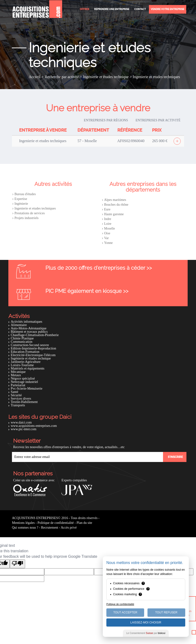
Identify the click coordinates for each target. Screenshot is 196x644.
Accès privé (69, 528)
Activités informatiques (27, 322)
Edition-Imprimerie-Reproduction (33, 348)
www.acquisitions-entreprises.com (34, 426)
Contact (140, 9)
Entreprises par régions (106, 120)
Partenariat (18, 385)
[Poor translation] (17, 564)
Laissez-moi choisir (146, 623)
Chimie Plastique (22, 338)
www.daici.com (21, 422)
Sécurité (16, 395)
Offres (84, 9)
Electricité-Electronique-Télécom (33, 355)
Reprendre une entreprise (112, 9)
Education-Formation (25, 352)
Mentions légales (23, 523)
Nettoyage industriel (24, 382)
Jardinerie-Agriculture (26, 362)
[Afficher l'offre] (177, 141)
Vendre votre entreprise (168, 9)
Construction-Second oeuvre (30, 345)
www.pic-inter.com (24, 429)
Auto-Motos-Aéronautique (29, 328)
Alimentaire (19, 325)
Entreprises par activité (158, 120)
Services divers (21, 399)
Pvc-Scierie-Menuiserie (27, 389)
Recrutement (50, 528)
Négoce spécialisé (23, 378)
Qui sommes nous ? (25, 528)
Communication (22, 342)
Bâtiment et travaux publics (29, 332)
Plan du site (84, 523)
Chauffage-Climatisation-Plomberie (35, 335)
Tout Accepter (125, 612)
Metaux (16, 375)
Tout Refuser (166, 612)
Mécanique (18, 372)
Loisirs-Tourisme (22, 365)
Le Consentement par (146, 633)
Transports (18, 405)
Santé (14, 392)
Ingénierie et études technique (31, 358)
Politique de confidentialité (56, 523)
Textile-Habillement (24, 402)
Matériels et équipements (28, 368)
